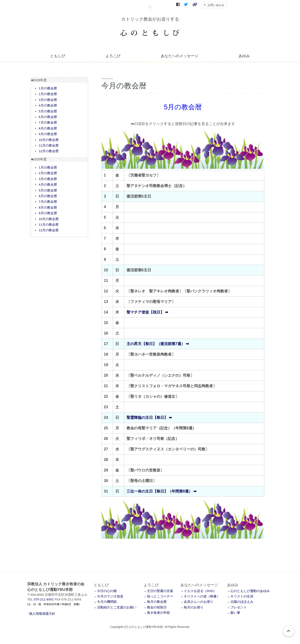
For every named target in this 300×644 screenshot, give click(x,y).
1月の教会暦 (48, 88)
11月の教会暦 (49, 145)
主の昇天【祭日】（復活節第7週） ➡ (158, 344)
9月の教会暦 (48, 134)
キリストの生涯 (242, 596)
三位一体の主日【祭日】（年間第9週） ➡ (161, 491)
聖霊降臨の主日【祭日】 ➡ (149, 418)
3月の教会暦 (48, 100)
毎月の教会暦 (157, 602)
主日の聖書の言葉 (160, 591)
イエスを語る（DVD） (200, 591)
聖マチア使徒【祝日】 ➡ (147, 312)
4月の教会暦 (48, 105)
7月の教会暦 (48, 123)
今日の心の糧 (107, 591)
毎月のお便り (194, 607)
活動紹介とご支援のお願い (117, 607)
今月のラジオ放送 (110, 596)
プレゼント (239, 607)
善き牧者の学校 (158, 613)
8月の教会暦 (48, 128)
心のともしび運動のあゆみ (250, 591)
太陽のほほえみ (242, 602)
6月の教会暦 (48, 117)
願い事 (235, 613)
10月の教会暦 (49, 140)
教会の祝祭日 (157, 607)
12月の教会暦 (49, 151)
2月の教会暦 (48, 94)
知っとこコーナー (160, 596)
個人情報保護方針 (42, 614)
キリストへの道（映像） (202, 596)
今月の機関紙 (107, 602)
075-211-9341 (44, 599)
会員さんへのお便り (199, 602)
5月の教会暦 (48, 111)
